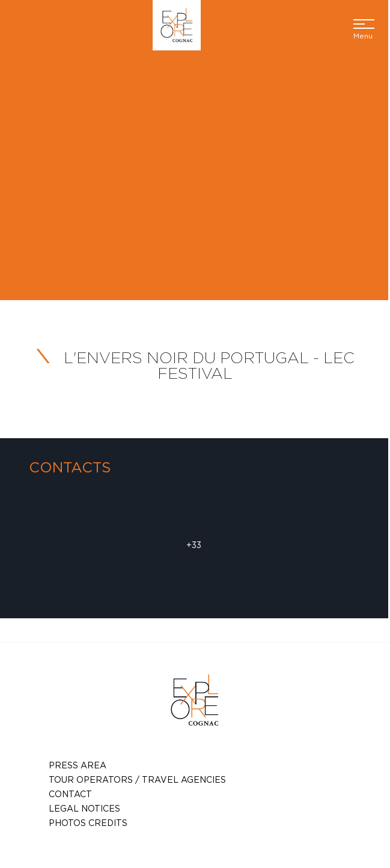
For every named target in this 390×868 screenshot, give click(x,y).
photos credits (88, 823)
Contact (70, 794)
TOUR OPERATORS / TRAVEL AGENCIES (137, 779)
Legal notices (84, 808)
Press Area (78, 765)
